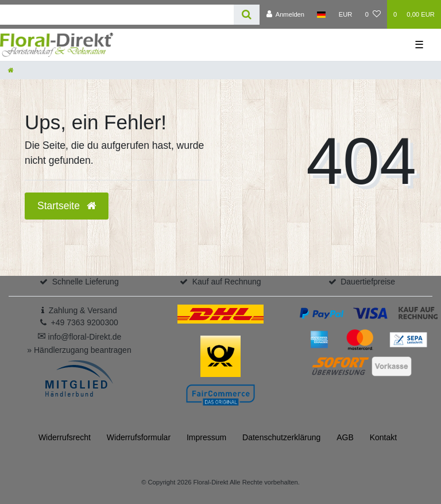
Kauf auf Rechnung (227, 282)
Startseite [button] (67, 206)
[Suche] (247, 15)
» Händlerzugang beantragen (79, 350)
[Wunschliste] (373, 14)
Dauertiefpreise (368, 282)
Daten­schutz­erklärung (281, 437)
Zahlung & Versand (83, 310)
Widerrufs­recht (65, 437)
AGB (345, 437)
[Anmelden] (285, 14)
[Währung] (346, 14)
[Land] (321, 14)
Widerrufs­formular (139, 437)
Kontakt (383, 437)
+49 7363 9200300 (85, 322)
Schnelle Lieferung (86, 282)
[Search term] (117, 15)
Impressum (206, 437)
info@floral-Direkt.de (80, 337)
